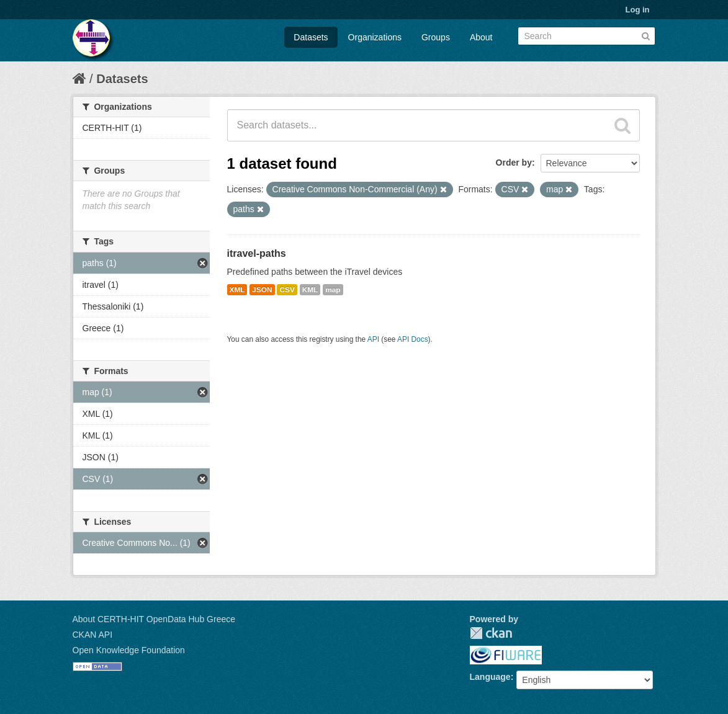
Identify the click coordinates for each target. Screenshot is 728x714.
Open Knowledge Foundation (129, 650)
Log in (638, 10)
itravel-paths (257, 253)
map (333, 290)
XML (237, 290)
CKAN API (93, 635)
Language (490, 677)
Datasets (311, 37)
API (373, 339)
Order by (514, 163)
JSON (262, 290)
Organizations (375, 37)
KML (310, 290)
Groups (436, 37)
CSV (287, 290)
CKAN (491, 633)
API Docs (413, 339)
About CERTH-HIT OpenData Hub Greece (154, 619)
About (481, 37)
